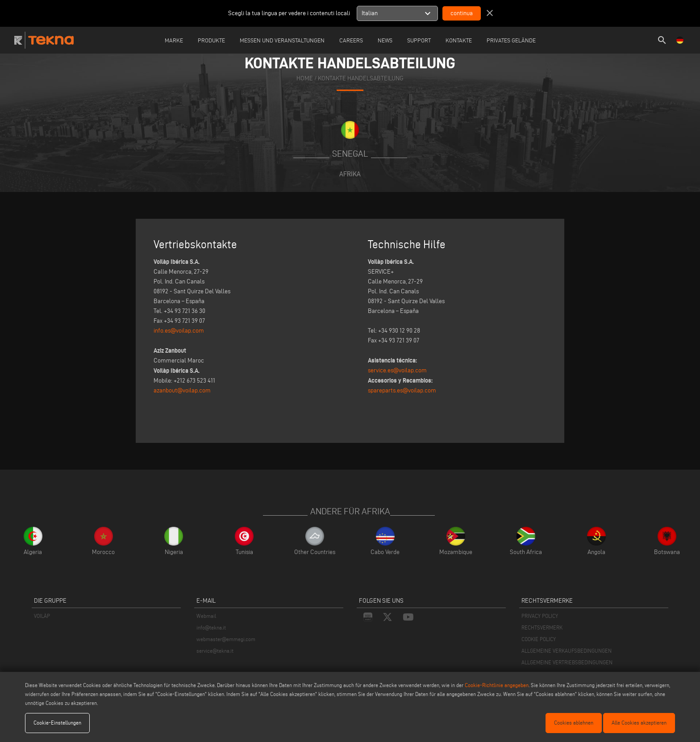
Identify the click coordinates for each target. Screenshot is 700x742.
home (305, 78)
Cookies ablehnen (574, 723)
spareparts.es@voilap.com (402, 390)
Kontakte (459, 40)
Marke (174, 40)
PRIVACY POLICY (540, 616)
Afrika (350, 174)
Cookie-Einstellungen (57, 723)
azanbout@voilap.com (182, 390)
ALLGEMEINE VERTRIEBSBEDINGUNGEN (567, 662)
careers (351, 40)
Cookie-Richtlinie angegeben (497, 685)
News (385, 40)
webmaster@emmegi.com (226, 639)
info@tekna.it (211, 627)
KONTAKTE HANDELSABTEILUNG (361, 78)
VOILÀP (42, 616)
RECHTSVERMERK (542, 627)
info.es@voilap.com (179, 331)
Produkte (211, 40)
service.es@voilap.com (397, 370)
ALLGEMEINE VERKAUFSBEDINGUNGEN (567, 651)
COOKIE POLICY (539, 639)
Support (419, 40)
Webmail (206, 616)
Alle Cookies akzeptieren (639, 723)
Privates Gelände (511, 40)
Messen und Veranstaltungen (282, 40)
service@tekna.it (215, 651)
